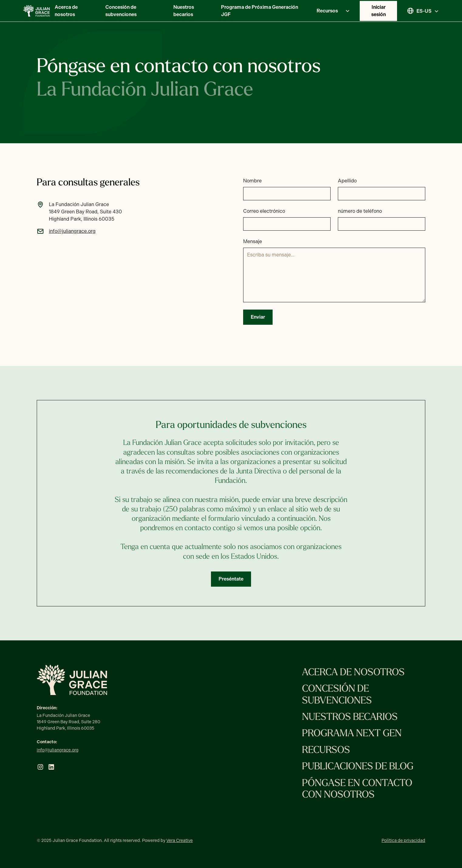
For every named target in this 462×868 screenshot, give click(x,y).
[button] (331, 11)
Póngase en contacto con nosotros (357, 789)
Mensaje (253, 241)
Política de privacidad (403, 841)
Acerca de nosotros (66, 11)
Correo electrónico (264, 211)
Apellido (347, 181)
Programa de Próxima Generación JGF (260, 11)
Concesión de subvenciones (121, 11)
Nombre (252, 181)
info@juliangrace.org (58, 750)
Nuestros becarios (184, 11)
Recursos (326, 751)
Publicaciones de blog (358, 767)
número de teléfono (360, 211)
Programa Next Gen (352, 734)
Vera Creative (180, 841)
